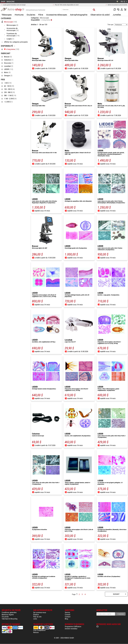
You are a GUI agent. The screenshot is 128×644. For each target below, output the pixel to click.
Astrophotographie (79, 15)
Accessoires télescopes (57, 15)
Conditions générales (9, 612)
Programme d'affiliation (73, 627)
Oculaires (31, 15)
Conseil (68, 615)
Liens (35, 619)
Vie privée (5, 617)
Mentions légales (8, 615)
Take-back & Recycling (9, 619)
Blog (66, 619)
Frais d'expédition (39, 630)
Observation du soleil (100, 15)
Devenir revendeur (71, 629)
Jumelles (117, 15)
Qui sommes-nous (40, 612)
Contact (68, 617)
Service (67, 612)
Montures (19, 15)
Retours (36, 632)
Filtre (41, 15)
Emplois (36, 615)
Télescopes (7, 15)
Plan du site (37, 617)
